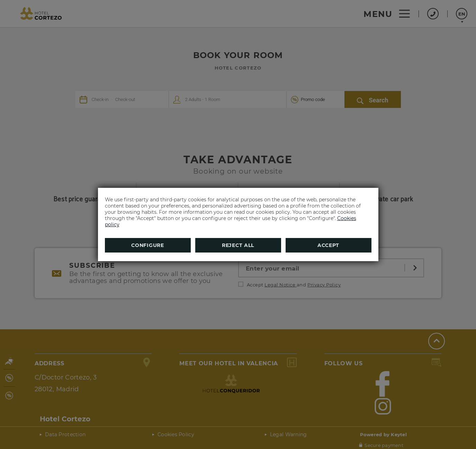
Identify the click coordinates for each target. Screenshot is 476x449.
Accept (328, 245)
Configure (147, 245)
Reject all (238, 245)
